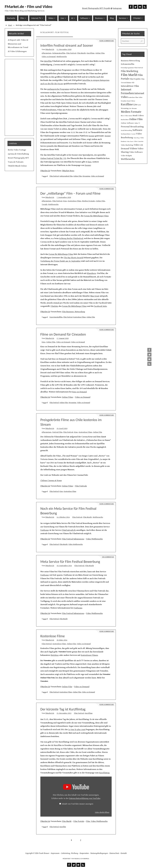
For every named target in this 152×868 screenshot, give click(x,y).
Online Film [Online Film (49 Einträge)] (136, 119)
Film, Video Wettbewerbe (97, 821)
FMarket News (68, 171)
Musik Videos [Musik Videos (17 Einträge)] (138, 116)
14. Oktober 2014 (63, 517)
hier (90, 162)
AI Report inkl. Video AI (18, 40)
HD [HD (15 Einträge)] (133, 83)
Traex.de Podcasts (16, 162)
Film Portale (79, 821)
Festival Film (57, 432)
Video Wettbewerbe (94, 539)
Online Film (100, 53)
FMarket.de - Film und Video (29, 7)
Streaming (86, 176)
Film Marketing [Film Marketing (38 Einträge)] (130, 71)
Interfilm (48, 61)
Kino (65, 201)
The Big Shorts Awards (74, 258)
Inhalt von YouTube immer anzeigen (77, 804)
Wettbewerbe (62, 57)
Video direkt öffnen (102, 812)
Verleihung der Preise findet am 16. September (61, 261)
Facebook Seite (100, 306)
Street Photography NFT (18, 158)
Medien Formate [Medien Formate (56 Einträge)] (131, 112)
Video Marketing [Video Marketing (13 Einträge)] (127, 145)
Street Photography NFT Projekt (96, 8)
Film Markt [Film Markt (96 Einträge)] (129, 75)
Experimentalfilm (56, 317)
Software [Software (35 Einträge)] (137, 130)
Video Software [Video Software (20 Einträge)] (136, 152)
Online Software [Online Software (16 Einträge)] (127, 123)
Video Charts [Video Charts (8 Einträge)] (130, 142)
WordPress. (86, 859)
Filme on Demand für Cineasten (63, 334)
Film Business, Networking (73, 312)
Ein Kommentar (108, 557)
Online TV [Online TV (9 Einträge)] (137, 123)
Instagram (117, 8)
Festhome (45, 530)
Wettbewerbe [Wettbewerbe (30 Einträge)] (128, 159)
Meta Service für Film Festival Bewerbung (70, 562)
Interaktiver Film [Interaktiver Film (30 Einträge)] (130, 86)
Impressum (55, 853)
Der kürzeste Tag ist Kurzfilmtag (63, 709)
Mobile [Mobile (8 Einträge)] (130, 116)
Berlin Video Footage (17, 150)
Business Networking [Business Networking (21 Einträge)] (130, 61)
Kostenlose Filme (75, 201)
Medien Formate (89, 201)
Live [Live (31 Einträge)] (135, 105)
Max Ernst (95, 296)
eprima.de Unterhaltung (18, 154)
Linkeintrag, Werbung (70, 853)
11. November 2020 (64, 49)
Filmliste (54, 306)
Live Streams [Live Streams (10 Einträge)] (133, 108)
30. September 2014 (64, 566)
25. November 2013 (64, 713)
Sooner (91, 136)
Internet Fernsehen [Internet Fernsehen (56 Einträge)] (127, 91)
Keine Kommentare (107, 41)
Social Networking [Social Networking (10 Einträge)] (126, 130)
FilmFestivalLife (69, 530)
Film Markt (81, 53)
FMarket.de (50, 49)
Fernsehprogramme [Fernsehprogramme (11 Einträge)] (127, 68)
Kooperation (84, 853)
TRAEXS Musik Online (17, 166)
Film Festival (71, 53)
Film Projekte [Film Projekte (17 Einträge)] (135, 79)
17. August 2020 (63, 338)
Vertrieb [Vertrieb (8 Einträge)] (133, 134)
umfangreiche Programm (58, 89)
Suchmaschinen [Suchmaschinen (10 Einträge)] (126, 134)
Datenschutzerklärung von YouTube (85, 798)
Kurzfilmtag (104, 773)
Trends (44, 204)
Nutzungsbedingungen (99, 853)
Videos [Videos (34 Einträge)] (133, 148)
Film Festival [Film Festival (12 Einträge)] (139, 68)
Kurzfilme (91, 53)
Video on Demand (49, 57)
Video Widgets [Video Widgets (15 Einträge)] (126, 156)
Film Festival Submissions (73, 539)
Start (10, 25)
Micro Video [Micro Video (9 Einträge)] (125, 116)
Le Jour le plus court (77, 730)
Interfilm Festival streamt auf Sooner (67, 45)
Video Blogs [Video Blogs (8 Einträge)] (137, 138)
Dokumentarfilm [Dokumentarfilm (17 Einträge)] (128, 64)
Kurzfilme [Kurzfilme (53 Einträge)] (127, 104)
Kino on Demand (79, 392)
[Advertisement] (19, 97)
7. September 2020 (64, 197)
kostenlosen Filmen (89, 655)
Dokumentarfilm (59, 53)
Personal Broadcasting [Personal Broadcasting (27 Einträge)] (132, 127)
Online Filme (67, 397)
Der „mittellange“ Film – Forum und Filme (70, 193)
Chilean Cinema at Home (51, 481)
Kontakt (124, 853)
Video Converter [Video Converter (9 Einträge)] (139, 141)
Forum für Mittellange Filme (96, 216)
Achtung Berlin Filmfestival (71, 238)
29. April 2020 (62, 428)
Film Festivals (81, 486)
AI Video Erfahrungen (17, 51)
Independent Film (66, 176)
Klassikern (91, 273)
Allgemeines (47, 53)
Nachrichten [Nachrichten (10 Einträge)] (125, 120)
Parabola (77, 859)
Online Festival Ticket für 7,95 (53, 158)
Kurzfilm (63, 827)
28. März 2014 (62, 640)
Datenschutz (114, 853)
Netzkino (55, 655)
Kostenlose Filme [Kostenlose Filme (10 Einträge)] (133, 97)
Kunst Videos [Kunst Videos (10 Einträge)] (131, 101)
